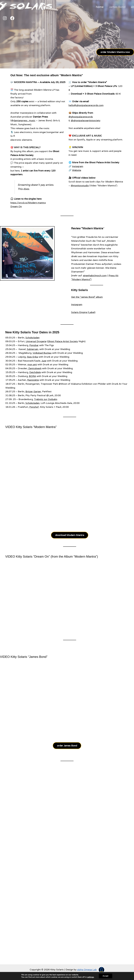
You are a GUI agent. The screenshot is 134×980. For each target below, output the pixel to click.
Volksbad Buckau (42, 353)
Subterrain (33, 349)
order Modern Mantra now (115, 52)
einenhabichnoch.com (95, 275)
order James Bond (67, 746)
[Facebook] (12, 18)
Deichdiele (35, 372)
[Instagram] (5, 18)
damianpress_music (24, 120)
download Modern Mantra (70, 535)
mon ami (32, 364)
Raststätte (33, 380)
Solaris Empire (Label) (83, 312)
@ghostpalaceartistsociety (86, 120)
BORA (32, 376)
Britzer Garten (33, 391)
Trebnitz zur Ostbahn (46, 399)
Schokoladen (32, 338)
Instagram (78, 166)
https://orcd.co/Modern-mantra (28, 203)
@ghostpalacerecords (81, 117)
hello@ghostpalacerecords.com (86, 105)
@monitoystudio (80, 185)
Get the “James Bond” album (87, 297)
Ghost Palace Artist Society (63, 341)
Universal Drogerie (36, 341)
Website (77, 170)
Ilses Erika (32, 357)
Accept (105, 976)
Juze (44, 361)
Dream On (16, 206)
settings (91, 977)
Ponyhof (34, 407)
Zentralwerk (35, 368)
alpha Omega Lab (87, 970)
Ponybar (34, 345)
